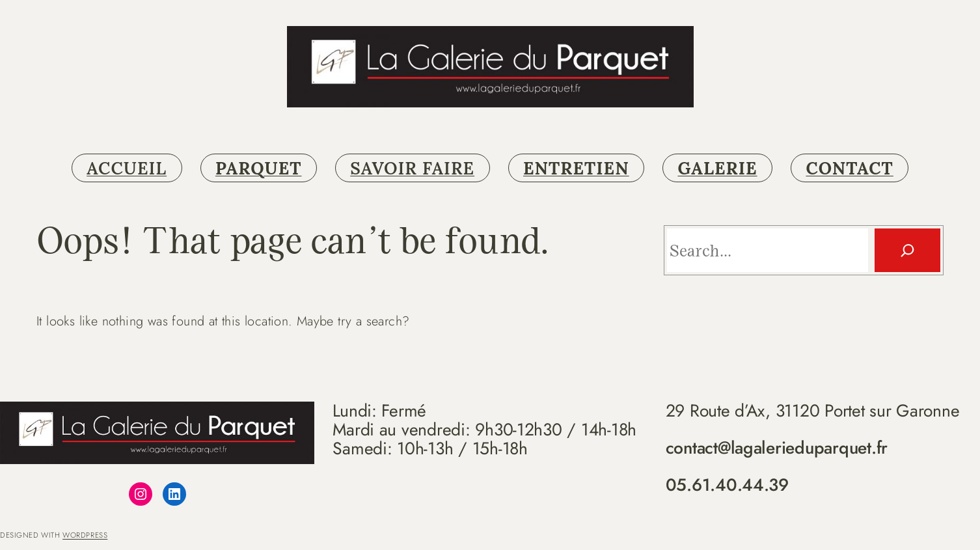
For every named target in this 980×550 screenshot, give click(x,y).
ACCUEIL (127, 168)
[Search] (907, 250)
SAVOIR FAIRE (412, 168)
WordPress (85, 535)
